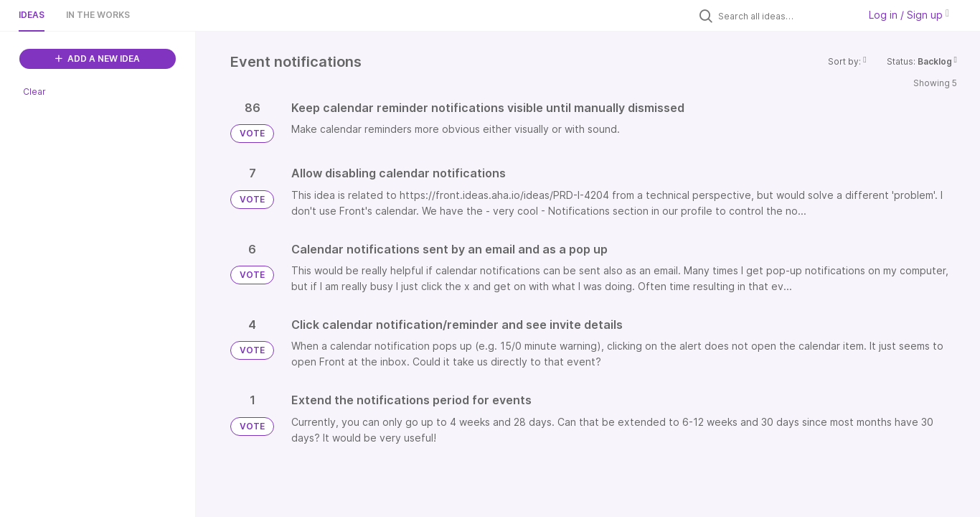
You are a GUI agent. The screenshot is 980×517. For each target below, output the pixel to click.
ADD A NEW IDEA (98, 59)
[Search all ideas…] (785, 16)
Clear (34, 92)
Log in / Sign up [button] (909, 15)
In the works (98, 15)
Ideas (32, 15)
